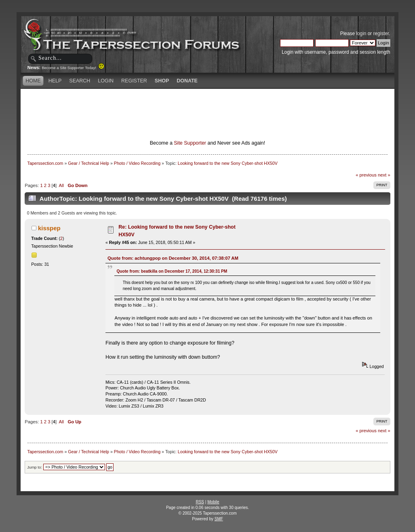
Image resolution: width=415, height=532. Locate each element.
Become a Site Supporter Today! (73, 68)
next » (384, 175)
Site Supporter (190, 143)
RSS (200, 502)
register (381, 34)
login (361, 34)
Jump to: (35, 467)
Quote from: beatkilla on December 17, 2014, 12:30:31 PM (172, 271)
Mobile (213, 502)
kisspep (49, 228)
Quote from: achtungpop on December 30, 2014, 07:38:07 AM (173, 258)
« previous (366, 175)
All (61, 185)
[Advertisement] (207, 103)
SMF (219, 519)
